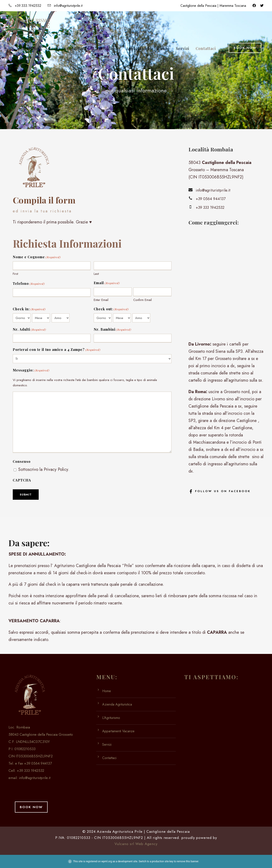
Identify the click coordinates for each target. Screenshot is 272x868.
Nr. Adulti (29, 330)
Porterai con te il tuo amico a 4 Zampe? (57, 350)
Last (96, 274)
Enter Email (101, 300)
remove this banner (188, 861)
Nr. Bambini (113, 330)
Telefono (29, 284)
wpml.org (107, 861)
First (15, 274)
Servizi (183, 48)
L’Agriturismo (106, 48)
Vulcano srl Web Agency (136, 844)
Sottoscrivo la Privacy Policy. (44, 469)
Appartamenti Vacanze (148, 48)
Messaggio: (31, 370)
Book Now (245, 48)
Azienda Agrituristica (66, 48)
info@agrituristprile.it (35, 778)
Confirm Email (142, 300)
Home (33, 48)
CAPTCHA (22, 480)
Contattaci (206, 48)
